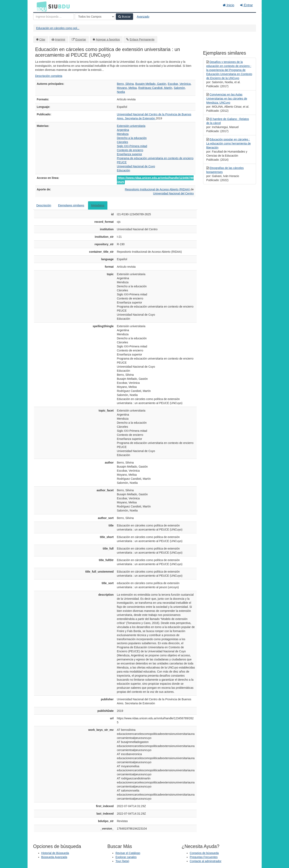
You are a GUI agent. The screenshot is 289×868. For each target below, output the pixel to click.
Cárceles (122, 142)
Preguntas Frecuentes (204, 857)
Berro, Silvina (125, 84)
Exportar (81, 39)
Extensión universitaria (131, 126)
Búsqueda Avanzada (54, 857)
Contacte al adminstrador (206, 861)
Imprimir (60, 39)
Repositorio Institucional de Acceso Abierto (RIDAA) (158, 189)
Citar (42, 39)
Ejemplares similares (71, 205)
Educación (123, 170)
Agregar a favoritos (108, 39)
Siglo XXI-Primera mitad (132, 146)
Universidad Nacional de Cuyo (136, 166)
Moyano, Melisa (127, 88)
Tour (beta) (122, 861)
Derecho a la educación (132, 138)
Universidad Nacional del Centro (173, 193)
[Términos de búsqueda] (54, 17)
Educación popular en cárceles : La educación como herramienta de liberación (229, 143)
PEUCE (122, 162)
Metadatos (98, 205)
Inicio (229, 5)
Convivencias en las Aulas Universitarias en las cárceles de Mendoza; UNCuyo (227, 99)
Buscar (124, 17)
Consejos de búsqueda (204, 853)
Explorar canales (126, 857)
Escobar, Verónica (179, 84)
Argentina (123, 130)
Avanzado (143, 17)
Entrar (246, 5)
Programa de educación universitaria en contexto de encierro (155, 158)
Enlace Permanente (142, 39)
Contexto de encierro (130, 150)
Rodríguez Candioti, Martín (155, 88)
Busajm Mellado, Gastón (151, 84)
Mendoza (123, 134)
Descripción (44, 205)
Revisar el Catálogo (128, 853)
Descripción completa (49, 76)
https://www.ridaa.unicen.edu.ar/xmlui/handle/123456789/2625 (155, 180)
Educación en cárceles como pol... (58, 28)
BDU (41, 6)
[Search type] (95, 17)
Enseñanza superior (130, 154)
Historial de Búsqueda (55, 853)
